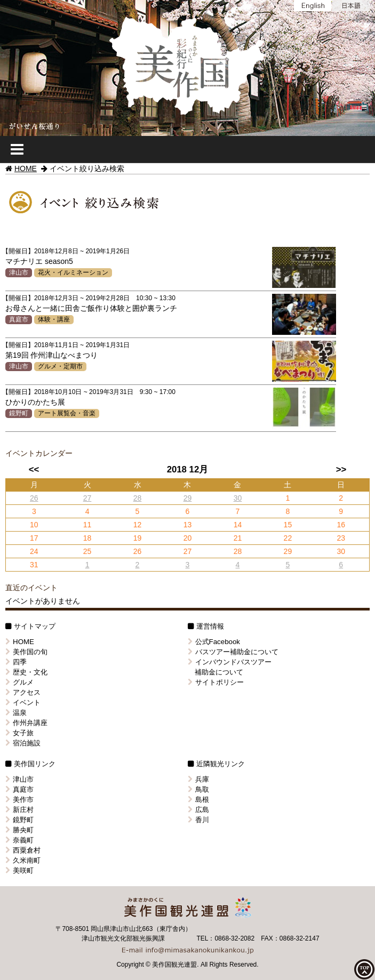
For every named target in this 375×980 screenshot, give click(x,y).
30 (238, 498)
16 (341, 525)
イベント (23, 702)
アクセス (23, 692)
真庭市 (19, 319)
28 (138, 498)
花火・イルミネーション (73, 272)
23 (341, 538)
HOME (26, 168)
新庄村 (19, 810)
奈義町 (19, 840)
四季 (16, 662)
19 (138, 538)
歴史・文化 (26, 672)
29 (188, 498)
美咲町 (19, 870)
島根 (198, 800)
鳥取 (198, 789)
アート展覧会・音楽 (67, 413)
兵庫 (198, 779)
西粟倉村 (23, 850)
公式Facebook (214, 642)
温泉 (16, 713)
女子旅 (19, 733)
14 (238, 525)
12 (138, 525)
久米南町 (23, 860)
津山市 (19, 272)
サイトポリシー (216, 682)
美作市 (19, 800)
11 (87, 525)
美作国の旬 (26, 652)
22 (288, 538)
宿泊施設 (23, 743)
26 (34, 498)
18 (87, 538)
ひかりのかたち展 (35, 402)
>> (341, 469)
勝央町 (19, 830)
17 (34, 538)
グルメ (19, 682)
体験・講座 (54, 319)
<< (34, 469)
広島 (198, 810)
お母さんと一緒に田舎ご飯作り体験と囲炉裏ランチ (91, 308)
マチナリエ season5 (39, 261)
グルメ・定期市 (60, 366)
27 (87, 498)
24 (34, 551)
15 (288, 525)
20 (188, 538)
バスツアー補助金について (233, 652)
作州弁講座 (26, 723)
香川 (198, 820)
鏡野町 (19, 413)
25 (87, 551)
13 (188, 525)
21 (238, 538)
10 (34, 525)
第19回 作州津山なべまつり (51, 355)
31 (34, 565)
